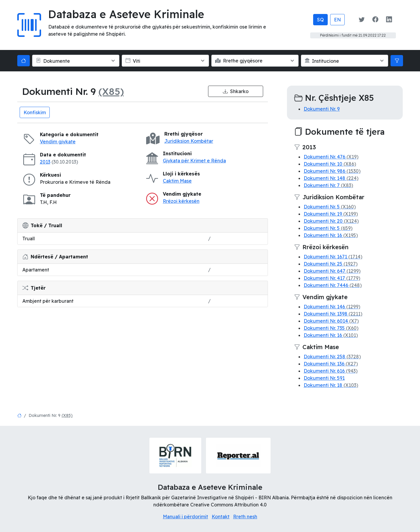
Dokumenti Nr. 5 (330, 207)
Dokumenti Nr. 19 (331, 214)
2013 (45, 162)
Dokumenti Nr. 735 (331, 328)
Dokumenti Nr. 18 (331, 385)
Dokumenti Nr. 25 (331, 264)
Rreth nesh (245, 517)
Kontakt (221, 517)
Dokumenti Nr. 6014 (331, 321)
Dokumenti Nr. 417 (332, 278)
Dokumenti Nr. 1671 (333, 257)
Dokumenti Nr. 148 (331, 178)
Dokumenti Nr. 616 (331, 371)
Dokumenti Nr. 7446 (333, 285)
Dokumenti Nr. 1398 (333, 314)
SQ (320, 20)
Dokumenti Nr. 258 (332, 357)
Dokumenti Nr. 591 (324, 378)
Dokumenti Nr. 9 (322, 109)
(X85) (111, 91)
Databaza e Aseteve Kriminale (126, 14)
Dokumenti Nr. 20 (331, 221)
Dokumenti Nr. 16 (331, 235)
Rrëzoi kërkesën (181, 201)
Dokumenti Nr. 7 (328, 185)
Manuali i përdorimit (185, 517)
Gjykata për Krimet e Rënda (194, 161)
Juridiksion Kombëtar (189, 141)
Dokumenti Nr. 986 (332, 171)
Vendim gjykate (58, 142)
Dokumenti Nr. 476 (331, 157)
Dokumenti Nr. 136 (331, 364)
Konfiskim (35, 112)
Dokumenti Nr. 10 (330, 164)
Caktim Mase (177, 181)
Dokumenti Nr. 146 (332, 307)
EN (337, 20)
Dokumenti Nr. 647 (332, 271)
